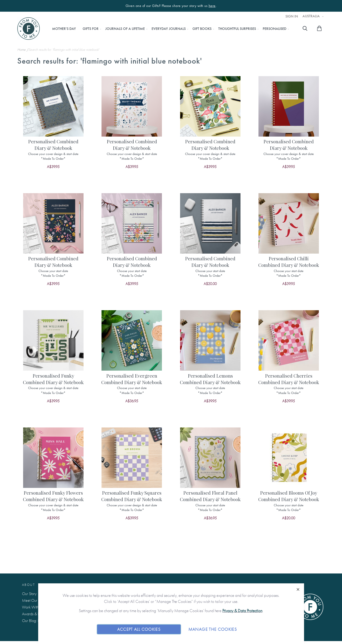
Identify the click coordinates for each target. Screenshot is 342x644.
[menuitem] (64, 29)
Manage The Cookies (213, 629)
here (212, 6)
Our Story (29, 594)
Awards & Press (34, 614)
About (29, 585)
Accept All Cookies (139, 629)
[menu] (169, 29)
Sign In (292, 16)
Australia (312, 16)
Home (22, 50)
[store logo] (29, 29)
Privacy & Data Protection (242, 611)
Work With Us (33, 607)
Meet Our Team (34, 600)
